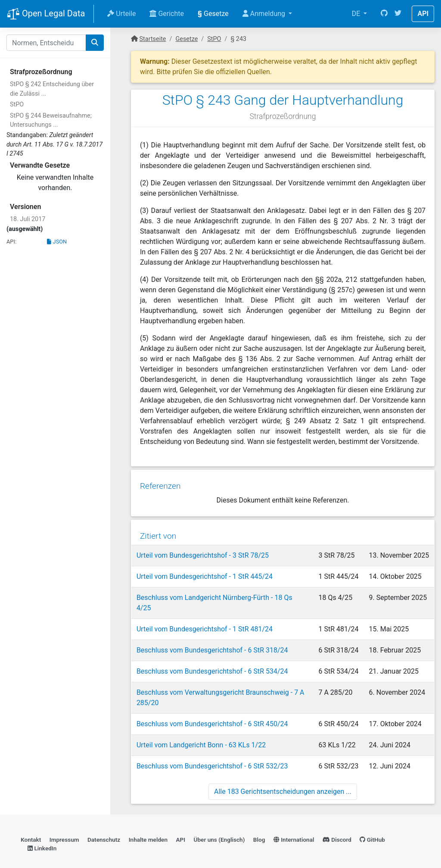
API (423, 14)
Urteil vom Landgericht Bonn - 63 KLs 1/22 (201, 732)
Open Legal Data (46, 14)
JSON (57, 242)
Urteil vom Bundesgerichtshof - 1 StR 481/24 (204, 616)
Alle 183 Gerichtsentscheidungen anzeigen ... (283, 779)
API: (11, 242)
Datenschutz (104, 827)
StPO (17, 105)
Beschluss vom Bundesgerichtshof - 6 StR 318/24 (212, 637)
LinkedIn (42, 836)
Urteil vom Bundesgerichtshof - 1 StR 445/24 (204, 574)
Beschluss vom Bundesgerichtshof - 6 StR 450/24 (212, 711)
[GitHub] (384, 14)
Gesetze (213, 14)
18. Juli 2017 (28, 219)
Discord (337, 827)
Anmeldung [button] (265, 14)
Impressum (64, 827)
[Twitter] (398, 14)
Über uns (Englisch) (219, 827)
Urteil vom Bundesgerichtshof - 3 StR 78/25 (202, 553)
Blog (259, 827)
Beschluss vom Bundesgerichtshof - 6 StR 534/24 (212, 658)
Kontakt (31, 827)
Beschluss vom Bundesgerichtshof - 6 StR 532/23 (212, 753)
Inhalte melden (148, 827)
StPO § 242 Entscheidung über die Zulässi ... (52, 89)
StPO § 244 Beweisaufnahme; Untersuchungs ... (51, 120)
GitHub (372, 827)
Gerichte (167, 14)
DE (357, 14)
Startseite (153, 39)
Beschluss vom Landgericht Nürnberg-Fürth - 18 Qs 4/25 (222, 595)
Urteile (121, 14)
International (294, 827)
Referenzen (160, 484)
